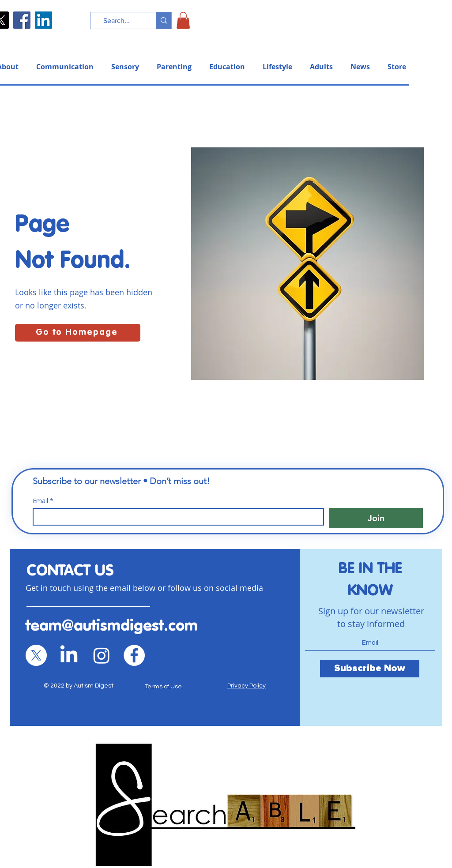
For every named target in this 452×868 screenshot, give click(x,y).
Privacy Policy (247, 686)
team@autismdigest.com (112, 626)
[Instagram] (102, 655)
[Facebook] (22, 20)
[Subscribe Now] (370, 669)
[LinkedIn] (43, 20)
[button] (183, 20)
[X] (36, 655)
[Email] (176, 517)
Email (43, 501)
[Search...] (117, 21)
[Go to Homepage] (78, 333)
